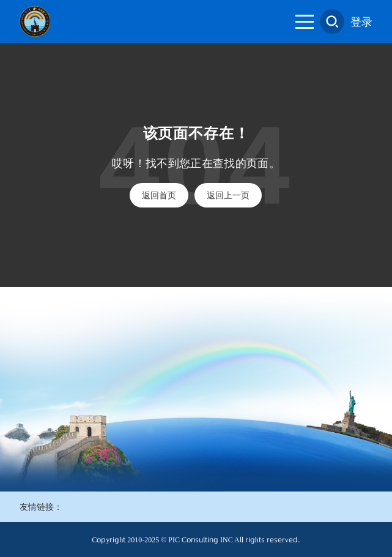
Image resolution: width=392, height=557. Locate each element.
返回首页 (159, 195)
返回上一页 (228, 195)
